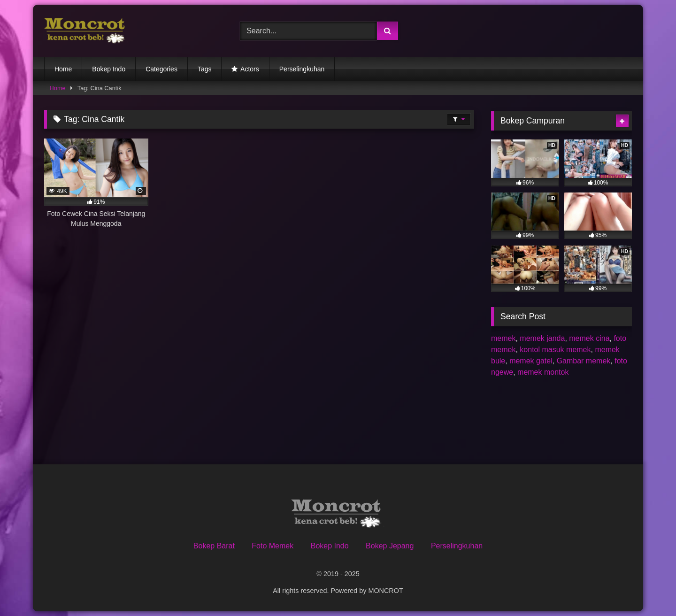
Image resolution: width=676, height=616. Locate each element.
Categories (161, 69)
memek (503, 338)
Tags (205, 69)
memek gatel (531, 361)
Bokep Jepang (390, 546)
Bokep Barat (214, 546)
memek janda (542, 338)
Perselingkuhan (302, 69)
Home (63, 69)
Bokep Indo (109, 69)
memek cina (589, 338)
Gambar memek (584, 361)
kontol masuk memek (555, 350)
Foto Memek (273, 546)
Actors (250, 69)
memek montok (543, 372)
